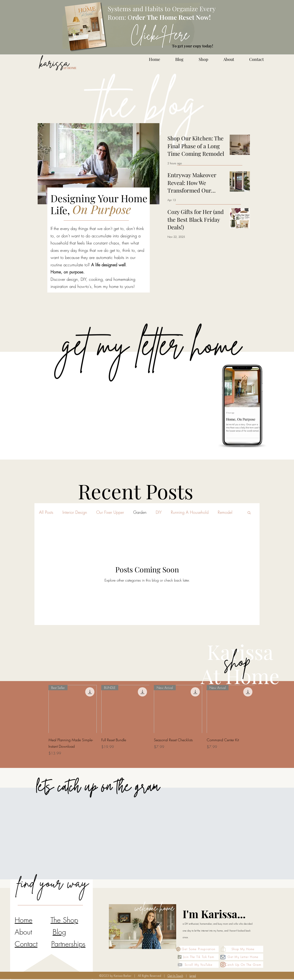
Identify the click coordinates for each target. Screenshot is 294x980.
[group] (152, 724)
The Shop (64, 920)
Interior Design (75, 512)
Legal (193, 976)
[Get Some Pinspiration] (199, 949)
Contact (26, 944)
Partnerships (68, 944)
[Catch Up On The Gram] (244, 965)
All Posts (46, 512)
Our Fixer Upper (110, 512)
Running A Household (190, 512)
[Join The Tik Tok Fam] (199, 957)
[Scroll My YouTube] (199, 965)
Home (24, 920)
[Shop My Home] (244, 949)
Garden (140, 512)
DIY (159, 512)
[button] (249, 513)
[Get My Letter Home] (244, 957)
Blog (59, 932)
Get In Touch (175, 976)
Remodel (225, 512)
